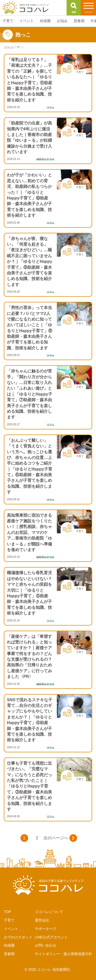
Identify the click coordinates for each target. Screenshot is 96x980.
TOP (8, 912)
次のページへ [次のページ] (60, 838)
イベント (11, 929)
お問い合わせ (46, 945)
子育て (9, 920)
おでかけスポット (18, 937)
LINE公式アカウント (51, 937)
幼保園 (9, 945)
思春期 (9, 954)
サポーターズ (46, 929)
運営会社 (42, 920)
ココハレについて (49, 912)
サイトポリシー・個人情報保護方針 (63, 954)
